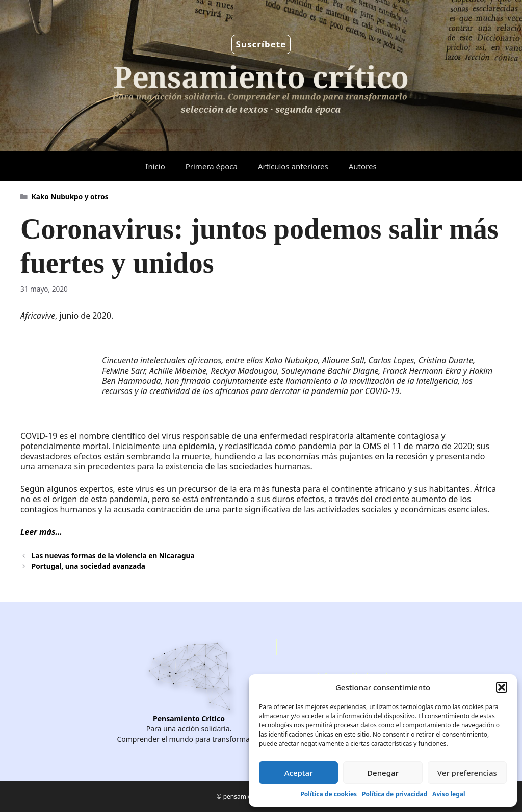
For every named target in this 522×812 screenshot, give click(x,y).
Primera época (212, 166)
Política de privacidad (395, 794)
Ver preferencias (467, 773)
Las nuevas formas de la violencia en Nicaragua (113, 555)
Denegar (383, 773)
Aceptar (299, 773)
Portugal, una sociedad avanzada (88, 566)
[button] (502, 687)
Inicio (155, 166)
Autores (363, 166)
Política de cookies (329, 794)
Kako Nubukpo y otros (70, 197)
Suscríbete (261, 44)
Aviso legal (449, 794)
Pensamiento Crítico (189, 718)
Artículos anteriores (293, 166)
